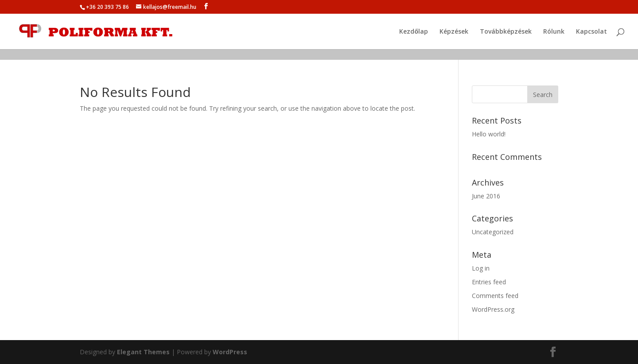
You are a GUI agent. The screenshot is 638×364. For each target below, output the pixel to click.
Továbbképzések (506, 32)
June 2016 (486, 196)
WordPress (230, 352)
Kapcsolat (591, 32)
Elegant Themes (143, 352)
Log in (481, 268)
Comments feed (495, 296)
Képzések (454, 32)
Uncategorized (493, 232)
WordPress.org (493, 309)
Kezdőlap (414, 32)
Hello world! (489, 134)
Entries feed (489, 282)
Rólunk (554, 32)
